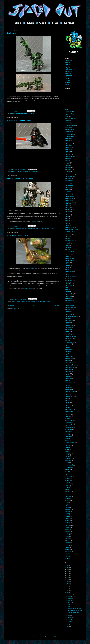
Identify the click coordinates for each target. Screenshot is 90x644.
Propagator (69, 379)
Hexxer (68, 264)
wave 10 (68, 509)
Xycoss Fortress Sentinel (72, 553)
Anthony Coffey (70, 129)
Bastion (68, 140)
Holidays (68, 266)
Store (68, 449)
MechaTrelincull (70, 306)
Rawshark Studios (71, 391)
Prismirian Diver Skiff (71, 366)
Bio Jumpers (69, 146)
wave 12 (68, 513)
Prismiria (68, 364)
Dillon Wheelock (70, 204)
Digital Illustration (70, 202)
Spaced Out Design (29, 113)
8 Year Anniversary (71, 115)
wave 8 (68, 544)
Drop (68, 217)
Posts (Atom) (17, 308)
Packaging (69, 346)
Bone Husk (69, 153)
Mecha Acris (69, 298)
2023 (68, 571)
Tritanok (68, 488)
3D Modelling (70, 111)
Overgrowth (69, 344)
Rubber (68, 408)
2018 (68, 582)
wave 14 (68, 517)
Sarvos (68, 419)
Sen (67, 426)
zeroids (68, 557)
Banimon (13, 113)
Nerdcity (68, 324)
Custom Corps (19, 113)
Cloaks (68, 166)
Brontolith (69, 158)
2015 (68, 588)
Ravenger (69, 389)
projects (68, 377)
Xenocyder (69, 551)
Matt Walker (69, 297)
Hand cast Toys (70, 258)
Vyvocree (69, 506)
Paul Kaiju (69, 73)
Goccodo (69, 248)
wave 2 (68, 528)
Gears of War (70, 233)
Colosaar (69, 171)
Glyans (68, 239)
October (70, 598)
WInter (68, 548)
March (70, 617)
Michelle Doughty (70, 308)
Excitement (69, 222)
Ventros (68, 500)
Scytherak (69, 422)
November (71, 596)
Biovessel (69, 148)
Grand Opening (70, 251)
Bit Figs (68, 64)
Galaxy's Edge (70, 231)
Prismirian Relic (70, 369)
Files (67, 224)
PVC (67, 384)
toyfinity (68, 469)
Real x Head (69, 393)
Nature (68, 319)
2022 (68, 573)
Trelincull (69, 484)
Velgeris (68, 499)
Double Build (69, 209)
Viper (68, 504)
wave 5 (68, 539)
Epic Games (69, 220)
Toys (67, 471)
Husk (68, 269)
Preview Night (70, 358)
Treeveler (69, 482)
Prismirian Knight (70, 368)
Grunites (68, 255)
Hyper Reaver (70, 271)
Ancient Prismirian (71, 126)
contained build (70, 177)
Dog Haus (69, 208)
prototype (69, 380)
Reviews (68, 400)
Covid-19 (69, 184)
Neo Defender (70, 320)
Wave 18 (68, 524)
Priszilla (68, 373)
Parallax (68, 348)
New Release (70, 326)
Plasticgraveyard (70, 355)
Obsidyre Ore (70, 335)
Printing (68, 360)
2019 (68, 109)
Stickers (68, 448)
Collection (69, 168)
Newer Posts (11, 306)
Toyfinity (68, 81)
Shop (68, 433)
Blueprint (68, 151)
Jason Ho (69, 278)
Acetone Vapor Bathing (72, 118)
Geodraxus (69, 235)
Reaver (68, 395)
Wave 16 (68, 520)
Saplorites (69, 417)
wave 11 (68, 511)
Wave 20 (68, 529)
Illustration (69, 275)
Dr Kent (68, 211)
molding (68, 311)
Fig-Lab (68, 68)
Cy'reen (68, 189)
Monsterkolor (69, 315)
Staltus (68, 444)
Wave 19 (68, 526)
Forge (68, 226)
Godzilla (68, 249)
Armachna (69, 133)
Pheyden (68, 353)
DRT (67, 218)
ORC (68, 340)
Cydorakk (69, 191)
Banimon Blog (47, 165)
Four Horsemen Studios (72, 229)
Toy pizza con (70, 468)
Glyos (23, 113)
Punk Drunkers (70, 382)
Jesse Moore (69, 280)
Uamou (68, 84)
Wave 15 (68, 519)
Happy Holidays (70, 260)
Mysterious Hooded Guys (72, 317)
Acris (68, 120)
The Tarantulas (70, 77)
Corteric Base (70, 180)
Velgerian (69, 497)
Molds (68, 313)
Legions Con (69, 286)
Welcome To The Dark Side (19, 120)
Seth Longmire (38, 228)
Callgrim (68, 62)
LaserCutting (69, 284)
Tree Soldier (69, 477)
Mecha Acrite (69, 300)
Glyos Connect (70, 70)
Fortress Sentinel (70, 228)
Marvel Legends (70, 293)
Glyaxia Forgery (70, 240)
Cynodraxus (69, 193)
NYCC (68, 331)
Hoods (68, 268)
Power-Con (69, 357)
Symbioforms (70, 459)
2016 (68, 586)
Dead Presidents (70, 197)
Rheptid (68, 402)
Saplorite (68, 415)
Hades (68, 257)
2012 (68, 624)
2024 (68, 569)
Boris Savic (18, 228)
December (71, 594)
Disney (68, 206)
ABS (67, 117)
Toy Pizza (69, 79)
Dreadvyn (69, 215)
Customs (29, 228)
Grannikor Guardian (71, 253)
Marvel (68, 291)
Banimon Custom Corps (18, 235)
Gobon (68, 246)
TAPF (68, 462)
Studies (68, 455)
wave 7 (68, 542)
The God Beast (70, 466)
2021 (68, 576)
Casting (68, 162)
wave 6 (68, 540)
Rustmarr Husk (70, 409)
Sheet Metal (69, 429)
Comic (68, 173)
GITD (68, 237)
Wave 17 (68, 522)
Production (69, 375)
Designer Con (70, 198)
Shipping (68, 431)
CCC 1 (68, 164)
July (69, 604)
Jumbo (68, 282)
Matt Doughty (70, 295)
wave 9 (68, 546)
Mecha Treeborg (70, 304)
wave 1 (68, 508)
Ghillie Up (11, 33)
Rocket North (28, 288)
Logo (68, 288)
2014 (68, 590)
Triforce (68, 486)
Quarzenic (69, 386)
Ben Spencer (69, 144)
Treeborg (69, 480)
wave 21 (68, 531)
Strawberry (69, 453)
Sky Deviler (69, 437)
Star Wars (36, 172)
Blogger (55, 636)
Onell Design (69, 61)
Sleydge (68, 439)
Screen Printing (70, 420)
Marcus (68, 289)
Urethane (53, 228)
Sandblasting (69, 411)
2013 (68, 592)
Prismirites (69, 371)
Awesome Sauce (70, 137)
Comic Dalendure (71, 175)
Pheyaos (68, 351)
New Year (69, 328)
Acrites (68, 122)
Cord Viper (69, 178)
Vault (68, 495)
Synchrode (69, 460)
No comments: (23, 169)
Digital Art (69, 200)
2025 (68, 567)
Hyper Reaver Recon (71, 273)
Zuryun (68, 559)
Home (34, 306)
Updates (68, 491)
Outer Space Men (71, 342)
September (71, 600)
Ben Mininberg (70, 142)
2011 (68, 626)
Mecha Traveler (70, 302)
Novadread (69, 329)
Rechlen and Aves (71, 397)
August (70, 602)
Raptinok (68, 388)
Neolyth (68, 322)
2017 (68, 584)
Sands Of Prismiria (71, 413)
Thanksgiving (70, 464)
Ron (67, 404)
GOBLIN (68, 244)
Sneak (68, 440)
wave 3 (68, 535)
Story (68, 451)
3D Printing (69, 113)
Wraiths (68, 549)
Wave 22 (68, 533)
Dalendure (69, 195)
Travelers (69, 475)
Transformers (70, 473)
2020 (68, 578)
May (69, 615)
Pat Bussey (69, 349)
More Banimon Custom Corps (20, 179)
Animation (69, 128)
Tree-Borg (69, 479)
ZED (67, 555)
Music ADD (69, 72)
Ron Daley (69, 406)
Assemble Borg (70, 135)
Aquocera (69, 131)
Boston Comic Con (71, 157)
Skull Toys (69, 435)
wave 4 (68, 537)
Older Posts (56, 306)
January (70, 621)
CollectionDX (69, 169)
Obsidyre (69, 333)
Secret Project (70, 424)
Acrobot (68, 124)
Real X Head (69, 75)
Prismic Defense (70, 362)
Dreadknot (69, 213)
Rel (67, 399)
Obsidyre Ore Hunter (71, 337)
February (70, 619)
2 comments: (22, 111)
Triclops (68, 82)
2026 (68, 565)
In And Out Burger (71, 277)
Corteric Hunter (70, 182)
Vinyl (68, 502)
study (68, 457)
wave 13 (68, 515)
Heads (68, 262)
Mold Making (69, 309)
